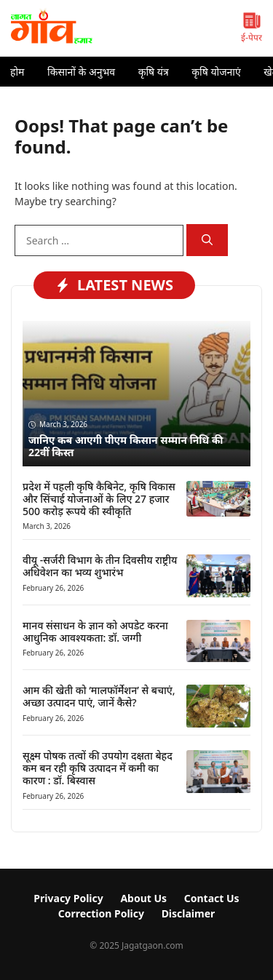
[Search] (207, 240)
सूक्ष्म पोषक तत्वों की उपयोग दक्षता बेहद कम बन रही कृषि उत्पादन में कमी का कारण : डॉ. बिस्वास (98, 768)
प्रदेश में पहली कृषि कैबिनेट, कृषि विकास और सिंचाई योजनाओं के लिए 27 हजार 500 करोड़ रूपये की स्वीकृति (99, 499)
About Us (143, 898)
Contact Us (212, 898)
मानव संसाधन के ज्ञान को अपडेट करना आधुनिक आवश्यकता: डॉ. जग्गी (95, 632)
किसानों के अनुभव (81, 72)
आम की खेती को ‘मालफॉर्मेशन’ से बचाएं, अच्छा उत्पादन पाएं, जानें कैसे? (99, 696)
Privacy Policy (68, 898)
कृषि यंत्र (154, 72)
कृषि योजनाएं (216, 72)
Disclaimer (189, 913)
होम (17, 72)
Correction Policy (101, 913)
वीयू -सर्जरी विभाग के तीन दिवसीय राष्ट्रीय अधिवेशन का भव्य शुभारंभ (100, 566)
